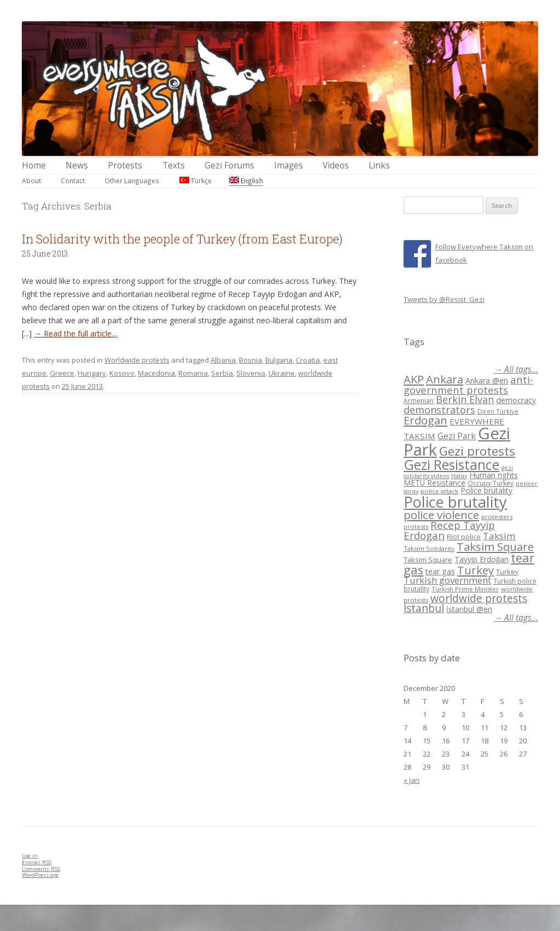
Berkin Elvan (465, 399)
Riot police (464, 537)
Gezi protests (477, 451)
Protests (125, 165)
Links (379, 165)
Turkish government (447, 580)
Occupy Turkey (491, 483)
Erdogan (425, 420)
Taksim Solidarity (429, 548)
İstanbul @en (469, 609)
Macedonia (156, 373)
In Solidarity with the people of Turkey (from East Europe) (182, 239)
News (77, 165)
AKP (414, 379)
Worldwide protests (137, 360)
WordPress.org (40, 875)
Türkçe (196, 181)
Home (34, 165)
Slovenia (251, 373)
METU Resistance (434, 483)
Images (288, 165)
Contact (73, 181)
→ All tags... (516, 370)
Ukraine (282, 373)
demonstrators (439, 410)
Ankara (445, 379)
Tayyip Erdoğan (482, 559)
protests (416, 526)
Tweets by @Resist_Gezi (444, 299)
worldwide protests (479, 598)
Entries (37, 862)
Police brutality (486, 490)
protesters (497, 517)
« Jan (412, 780)
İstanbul (424, 608)
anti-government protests (468, 384)
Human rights (494, 475)
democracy (516, 400)
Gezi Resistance (451, 464)
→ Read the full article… (76, 333)
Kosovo (122, 373)
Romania (193, 373)
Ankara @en (487, 380)
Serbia (222, 373)
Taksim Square (495, 546)
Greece (62, 373)
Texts (174, 165)
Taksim (499, 536)
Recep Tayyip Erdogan (449, 530)
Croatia (308, 360)
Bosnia (250, 360)
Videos (336, 165)
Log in (30, 856)
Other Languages (132, 181)
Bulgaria (279, 360)
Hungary (92, 373)
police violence (441, 515)
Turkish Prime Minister (465, 589)
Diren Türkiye (498, 411)
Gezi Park (457, 436)
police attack (439, 491)
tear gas (440, 571)
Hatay (459, 476)
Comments (41, 869)
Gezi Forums (229, 165)
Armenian (419, 401)
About (31, 181)
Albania (223, 360)
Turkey (476, 570)
